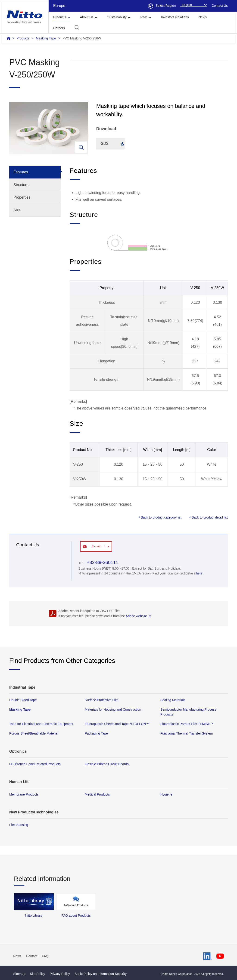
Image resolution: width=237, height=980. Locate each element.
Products (23, 38)
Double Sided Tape (23, 700)
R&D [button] (144, 17)
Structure (21, 185)
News (203, 17)
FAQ (45, 956)
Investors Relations (175, 17)
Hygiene (166, 794)
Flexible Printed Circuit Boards (107, 764)
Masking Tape (46, 38)
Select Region (162, 6)
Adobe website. (139, 616)
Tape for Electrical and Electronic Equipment (41, 724)
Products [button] (60, 17)
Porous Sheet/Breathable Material (34, 733)
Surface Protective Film (102, 700)
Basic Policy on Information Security (101, 974)
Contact (32, 956)
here (199, 573)
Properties (22, 197)
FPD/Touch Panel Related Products (35, 764)
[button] (77, 27)
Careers (59, 28)
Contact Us (220, 6)
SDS (105, 143)
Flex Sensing (19, 825)
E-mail (96, 546)
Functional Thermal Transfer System (187, 733)
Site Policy (37, 974)
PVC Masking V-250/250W (82, 38)
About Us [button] (87, 17)
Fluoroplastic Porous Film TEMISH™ (187, 724)
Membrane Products (24, 794)
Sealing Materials (173, 700)
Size (17, 210)
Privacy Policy (60, 974)
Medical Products (97, 794)
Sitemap (19, 974)
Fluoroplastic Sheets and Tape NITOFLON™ (117, 724)
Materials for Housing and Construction (113, 709)
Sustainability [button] (117, 17)
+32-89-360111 (102, 562)
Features (21, 172)
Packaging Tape (96, 733)
